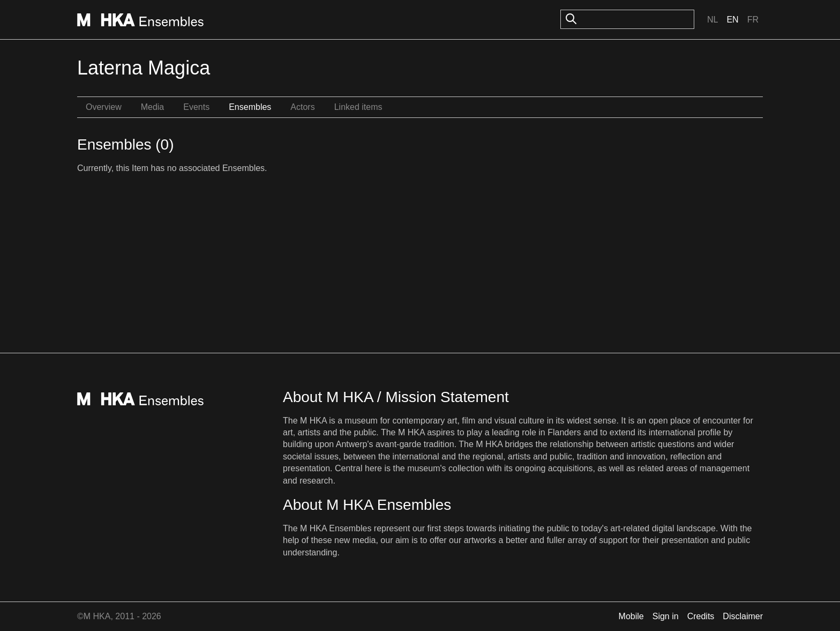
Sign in (666, 616)
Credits (701, 616)
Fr (753, 20)
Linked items (358, 107)
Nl (712, 20)
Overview (104, 107)
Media (153, 107)
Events (196, 107)
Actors (302, 107)
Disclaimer (743, 616)
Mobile (631, 616)
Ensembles (250, 107)
